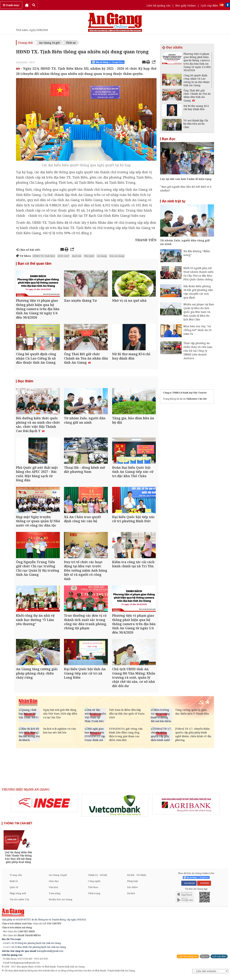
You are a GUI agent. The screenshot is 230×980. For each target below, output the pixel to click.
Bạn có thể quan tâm (35, 264)
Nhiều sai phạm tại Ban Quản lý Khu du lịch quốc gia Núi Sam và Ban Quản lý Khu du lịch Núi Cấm (199, 312)
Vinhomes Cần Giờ (196, 399)
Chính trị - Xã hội (97, 878)
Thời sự (71, 43)
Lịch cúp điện (209, 5)
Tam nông (55, 897)
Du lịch (131, 897)
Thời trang (94, 897)
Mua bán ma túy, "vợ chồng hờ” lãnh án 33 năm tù (197, 330)
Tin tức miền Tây (19, 903)
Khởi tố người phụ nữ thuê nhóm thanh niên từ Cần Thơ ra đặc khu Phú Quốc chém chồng (199, 274)
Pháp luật (133, 884)
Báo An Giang (117, 256)
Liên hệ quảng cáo (159, 5)
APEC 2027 (63, 256)
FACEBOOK (189, 886)
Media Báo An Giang (61, 903)
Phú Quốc (89, 256)
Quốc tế (14, 891)
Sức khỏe (132, 891)
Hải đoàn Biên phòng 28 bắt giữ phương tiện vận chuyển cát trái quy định (198, 292)
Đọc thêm (26, 382)
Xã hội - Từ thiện (137, 878)
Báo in (205, 960)
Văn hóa (53, 891)
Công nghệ (94, 884)
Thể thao (93, 891)
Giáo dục (54, 884)
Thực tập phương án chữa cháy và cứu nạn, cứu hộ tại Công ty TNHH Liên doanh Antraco (198, 351)
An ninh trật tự (174, 201)
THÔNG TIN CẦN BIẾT (18, 827)
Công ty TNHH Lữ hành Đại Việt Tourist (185, 393)
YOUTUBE (204, 886)
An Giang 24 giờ (49, 43)
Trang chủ (25, 43)
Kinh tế (14, 884)
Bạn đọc (169, 139)
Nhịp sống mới (18, 897)
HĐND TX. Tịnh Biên (44, 256)
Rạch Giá (77, 256)
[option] (44, 807)
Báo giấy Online (186, 5)
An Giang (102, 256)
